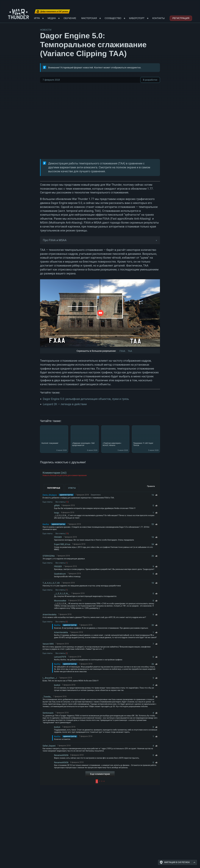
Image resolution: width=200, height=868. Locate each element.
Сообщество (113, 18)
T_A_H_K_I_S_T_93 (51, 583)
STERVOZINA (49, 556)
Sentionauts (48, 713)
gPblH (57, 506)
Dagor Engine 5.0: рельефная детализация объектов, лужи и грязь (86, 399)
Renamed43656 (61, 755)
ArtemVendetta (49, 615)
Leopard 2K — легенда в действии (65, 404)
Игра (37, 18)
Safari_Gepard (49, 746)
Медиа (52, 18)
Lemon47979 (60, 657)
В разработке (150, 80)
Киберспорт (137, 18)
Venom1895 (48, 644)
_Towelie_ (47, 697)
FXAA (122, 351)
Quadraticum (60, 574)
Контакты (158, 18)
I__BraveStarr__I (50, 678)
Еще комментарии (100, 774)
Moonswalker (60, 601)
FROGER (58, 537)
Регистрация (181, 18)
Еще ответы (48, 502)
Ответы (72, 488)
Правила (151, 486)
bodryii (57, 685)
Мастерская (89, 18)
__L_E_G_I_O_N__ (62, 594)
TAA (130, 351)
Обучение (70, 18)
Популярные (54, 488)
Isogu (57, 513)
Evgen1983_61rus (62, 544)
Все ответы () (62, 502)
